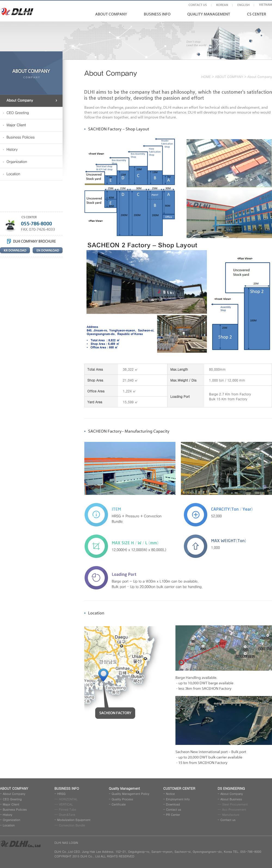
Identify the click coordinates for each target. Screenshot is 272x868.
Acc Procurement (234, 809)
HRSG (61, 794)
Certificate (119, 804)
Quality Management (124, 788)
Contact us (174, 809)
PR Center (173, 815)
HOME (206, 77)
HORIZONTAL (68, 799)
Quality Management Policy (130, 794)
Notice (170, 794)
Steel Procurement (235, 804)
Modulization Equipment (74, 820)
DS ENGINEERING (231, 788)
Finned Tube (68, 809)
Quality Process (122, 799)
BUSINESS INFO (67, 788)
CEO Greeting (12, 799)
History (7, 815)
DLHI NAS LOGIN (66, 843)
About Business (231, 799)
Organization (11, 820)
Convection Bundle (72, 825)
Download (173, 804)
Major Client (11, 804)
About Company (14, 794)
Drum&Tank (67, 815)
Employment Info (178, 799)
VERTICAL (66, 804)
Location (9, 825)
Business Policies (15, 809)
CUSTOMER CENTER (179, 788)
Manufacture (231, 815)
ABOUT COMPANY (229, 77)
